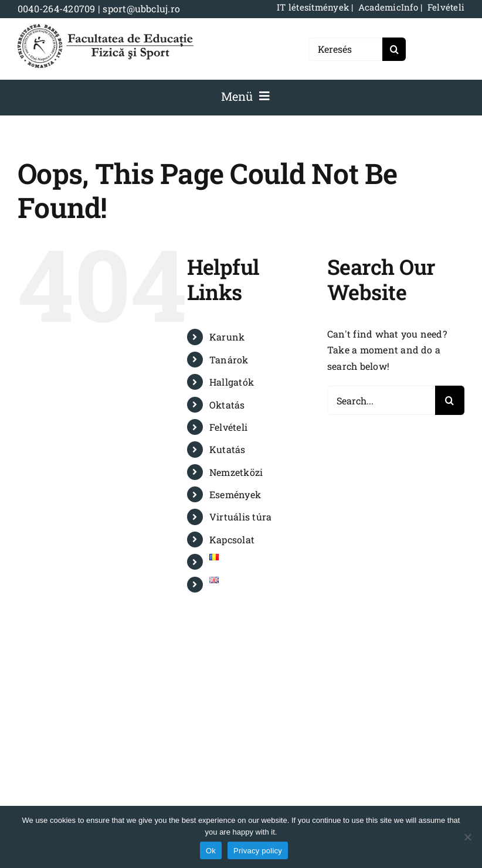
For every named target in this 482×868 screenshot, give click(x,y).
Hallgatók (232, 382)
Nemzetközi (236, 472)
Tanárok (229, 360)
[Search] (394, 49)
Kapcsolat (232, 539)
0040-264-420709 (57, 8)
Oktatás (227, 405)
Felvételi (228, 427)
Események (235, 494)
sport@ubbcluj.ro (141, 8)
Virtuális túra (240, 517)
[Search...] (381, 400)
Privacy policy (258, 851)
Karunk (227, 337)
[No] (467, 837)
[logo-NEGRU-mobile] (106, 28)
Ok (211, 851)
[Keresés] (345, 49)
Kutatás (228, 449)
